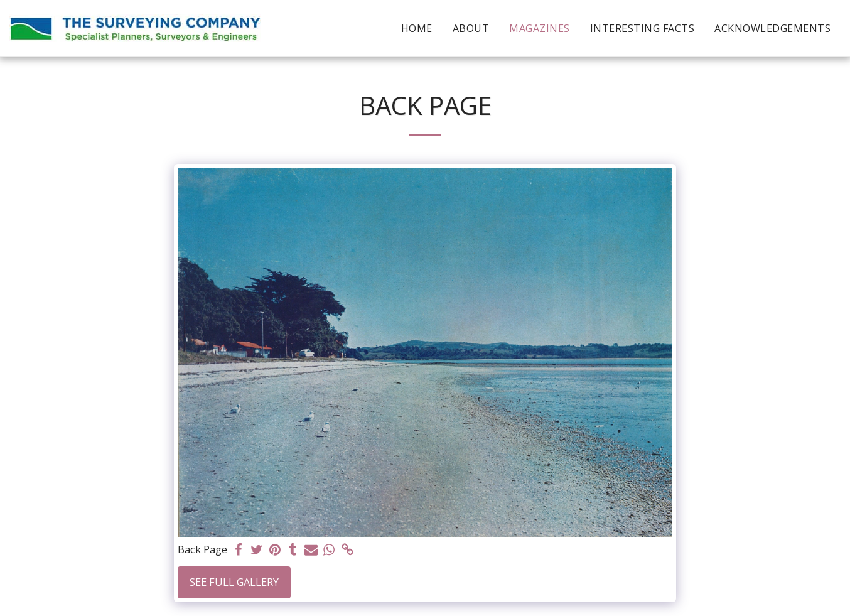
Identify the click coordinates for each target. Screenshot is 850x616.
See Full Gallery (234, 582)
